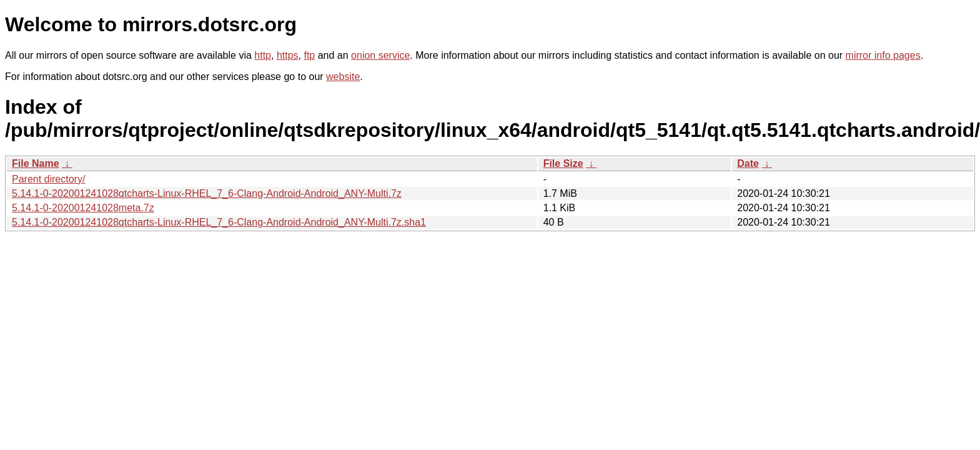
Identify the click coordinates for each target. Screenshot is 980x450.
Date (748, 163)
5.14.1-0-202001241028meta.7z (83, 208)
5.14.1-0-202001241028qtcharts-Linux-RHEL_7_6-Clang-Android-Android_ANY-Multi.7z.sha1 (219, 222)
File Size (563, 163)
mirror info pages (883, 55)
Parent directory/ (48, 179)
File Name (36, 163)
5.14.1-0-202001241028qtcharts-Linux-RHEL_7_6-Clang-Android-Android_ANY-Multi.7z (207, 193)
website (343, 77)
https (288, 55)
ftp (309, 55)
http (263, 55)
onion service (380, 55)
